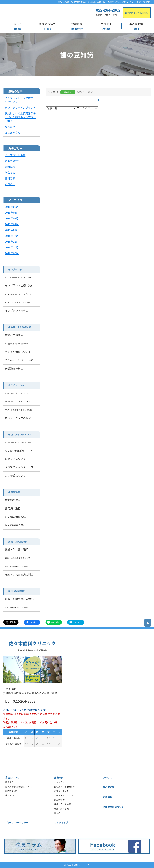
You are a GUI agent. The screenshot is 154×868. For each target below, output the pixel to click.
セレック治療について (18, 352)
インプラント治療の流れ (19, 285)
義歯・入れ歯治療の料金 (19, 575)
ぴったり (10, 127)
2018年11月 (12, 241)
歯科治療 (10, 178)
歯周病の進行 (13, 508)
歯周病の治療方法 (15, 517)
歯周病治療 (14, 492)
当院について (47, 24)
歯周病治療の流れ (15, 525)
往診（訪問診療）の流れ (19, 599)
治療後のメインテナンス (19, 467)
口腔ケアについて (15, 459)
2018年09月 (12, 253)
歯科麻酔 (10, 167)
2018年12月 (12, 236)
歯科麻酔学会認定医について (19, 787)
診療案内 (77, 24)
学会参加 (10, 172)
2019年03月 (12, 218)
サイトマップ (61, 822)
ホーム (18, 24)
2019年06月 (12, 207)
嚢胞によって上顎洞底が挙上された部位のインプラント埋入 (20, 117)
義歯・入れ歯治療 (17, 542)
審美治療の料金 (14, 368)
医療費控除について (113, 807)
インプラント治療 (15, 155)
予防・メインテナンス (20, 434)
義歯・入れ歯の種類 (17, 549)
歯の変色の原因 (14, 335)
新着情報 (108, 797)
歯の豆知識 (136, 24)
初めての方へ (13, 161)
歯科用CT (10, 795)
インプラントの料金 (17, 310)
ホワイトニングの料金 (18, 418)
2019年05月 (12, 212)
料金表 (57, 813)
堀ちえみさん (13, 132)
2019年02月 (12, 224)
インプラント (15, 269)
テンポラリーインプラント (20, 107)
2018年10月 (12, 247)
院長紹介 (10, 782)
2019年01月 (12, 230)
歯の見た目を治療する (20, 327)
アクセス (107, 24)
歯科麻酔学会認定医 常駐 (137, 12)
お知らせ (10, 184)
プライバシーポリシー (17, 822)
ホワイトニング (16, 385)
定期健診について (15, 476)
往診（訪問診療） (17, 591)
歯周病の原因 (13, 500)
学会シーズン (85, 92)
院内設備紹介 (12, 791)
